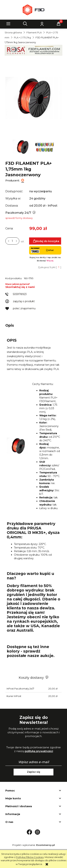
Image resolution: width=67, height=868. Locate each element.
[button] (8, 24)
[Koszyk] (59, 24)
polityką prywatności (39, 751)
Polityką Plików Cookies (30, 857)
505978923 (20, 294)
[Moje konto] (42, 24)
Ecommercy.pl (46, 845)
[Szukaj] (25, 24)
